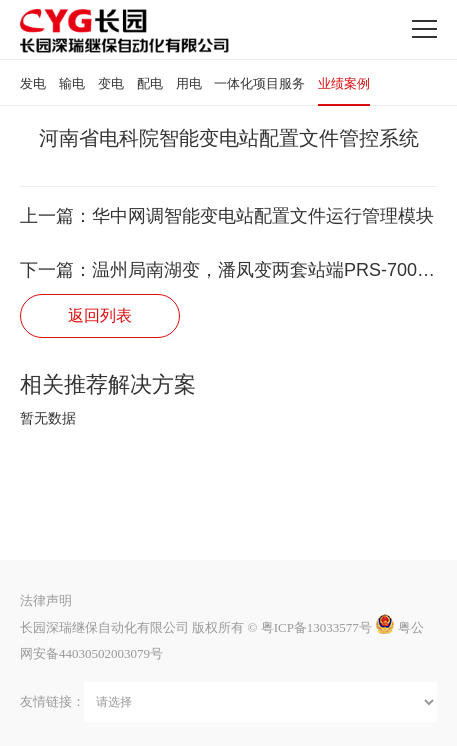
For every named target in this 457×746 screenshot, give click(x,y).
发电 (33, 83)
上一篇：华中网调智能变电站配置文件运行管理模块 (227, 216)
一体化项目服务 (259, 83)
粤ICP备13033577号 (316, 627)
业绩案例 (344, 83)
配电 (150, 83)
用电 (189, 83)
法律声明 (46, 600)
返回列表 (100, 315)
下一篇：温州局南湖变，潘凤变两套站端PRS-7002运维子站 (228, 270)
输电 (72, 83)
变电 (111, 83)
